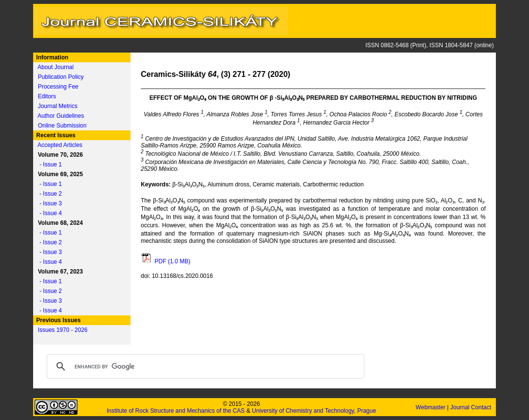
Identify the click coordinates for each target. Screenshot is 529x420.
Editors (47, 96)
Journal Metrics (58, 106)
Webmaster (431, 407)
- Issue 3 (48, 203)
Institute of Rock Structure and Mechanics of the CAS (176, 411)
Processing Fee (58, 87)
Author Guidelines (61, 116)
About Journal (56, 67)
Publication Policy (61, 77)
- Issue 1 (48, 164)
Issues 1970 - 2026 (63, 330)
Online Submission (62, 126)
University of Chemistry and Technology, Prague (314, 411)
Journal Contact (471, 407)
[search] (204, 366)
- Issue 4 (48, 213)
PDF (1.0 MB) (166, 261)
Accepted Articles (60, 145)
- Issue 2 (48, 194)
